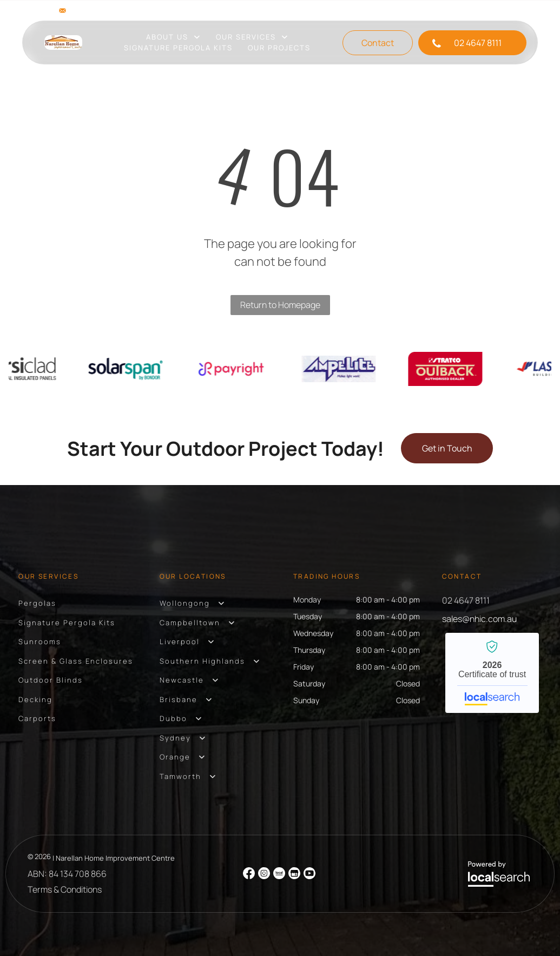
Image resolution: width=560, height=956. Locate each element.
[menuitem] (173, 37)
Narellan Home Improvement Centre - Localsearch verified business (492, 673)
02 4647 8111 (466, 600)
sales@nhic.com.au (108, 10)
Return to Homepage (280, 305)
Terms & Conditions (65, 889)
